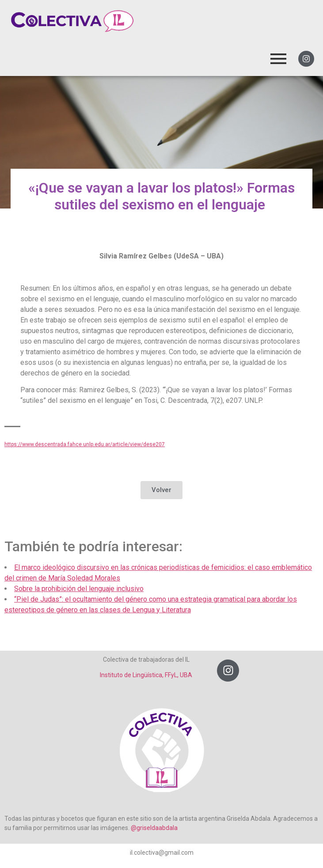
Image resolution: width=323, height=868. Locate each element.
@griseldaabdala (154, 828)
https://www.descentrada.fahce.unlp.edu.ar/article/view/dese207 (85, 444)
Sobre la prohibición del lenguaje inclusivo (79, 589)
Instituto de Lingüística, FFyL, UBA (146, 675)
